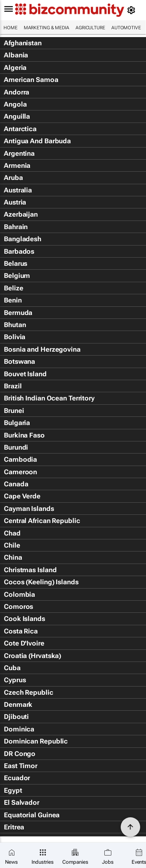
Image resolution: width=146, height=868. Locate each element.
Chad (12, 533)
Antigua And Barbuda (37, 141)
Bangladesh (23, 239)
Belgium (17, 276)
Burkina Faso (24, 435)
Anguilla (17, 116)
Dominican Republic (36, 741)
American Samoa (31, 80)
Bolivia (15, 337)
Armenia (17, 165)
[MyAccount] (133, 10)
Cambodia (20, 459)
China (13, 557)
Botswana (19, 361)
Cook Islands (25, 619)
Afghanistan (23, 43)
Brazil (13, 386)
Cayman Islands (29, 509)
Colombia (19, 594)
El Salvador (22, 802)
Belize (13, 288)
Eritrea (14, 827)
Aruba (13, 178)
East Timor (21, 766)
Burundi (16, 447)
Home (11, 28)
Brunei (14, 411)
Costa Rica (21, 631)
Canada (16, 484)
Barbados (19, 251)
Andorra (17, 92)
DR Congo (20, 754)
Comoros (18, 607)
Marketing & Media (47, 28)
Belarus (16, 263)
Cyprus (15, 680)
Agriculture (90, 28)
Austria (15, 202)
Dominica (19, 729)
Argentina (19, 153)
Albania (16, 55)
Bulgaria (17, 423)
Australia (18, 190)
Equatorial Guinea (32, 815)
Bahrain (16, 227)
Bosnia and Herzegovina (42, 349)
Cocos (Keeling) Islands (41, 582)
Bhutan (15, 325)
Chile (12, 545)
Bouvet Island (25, 374)
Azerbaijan (21, 214)
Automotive (126, 28)
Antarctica (20, 129)
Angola (15, 104)
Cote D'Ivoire (24, 643)
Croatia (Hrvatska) (33, 656)
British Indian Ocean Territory (49, 398)
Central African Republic (42, 521)
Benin (13, 300)
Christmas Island (30, 570)
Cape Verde (22, 496)
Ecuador (17, 778)
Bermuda (18, 313)
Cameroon (20, 472)
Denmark (18, 704)
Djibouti (16, 717)
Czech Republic (29, 692)
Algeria (15, 68)
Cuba (12, 668)
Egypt (13, 790)
